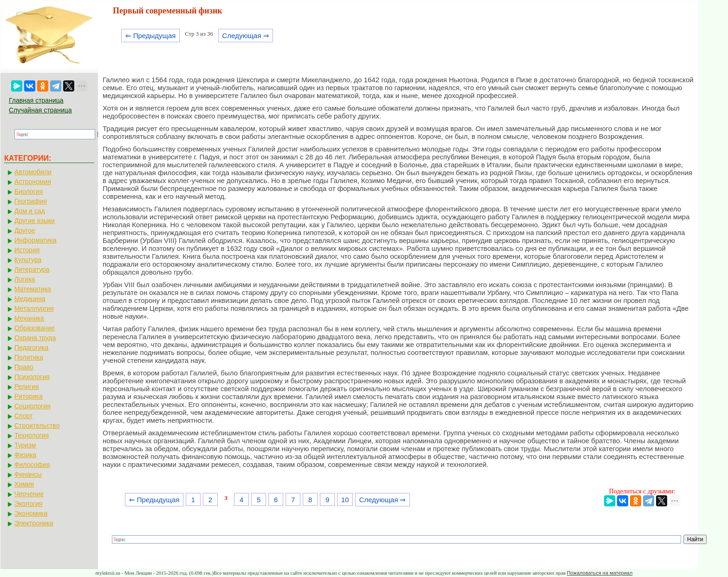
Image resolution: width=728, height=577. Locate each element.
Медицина (30, 299)
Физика (25, 455)
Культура (28, 260)
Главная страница (36, 100)
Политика (29, 357)
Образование (35, 328)
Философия (32, 465)
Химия (24, 484)
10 (345, 500)
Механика (29, 318)
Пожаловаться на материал (600, 573)
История (27, 250)
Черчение (29, 494)
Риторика (29, 396)
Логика (25, 279)
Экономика (31, 513)
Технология (32, 435)
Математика (33, 289)
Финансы (28, 474)
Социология (32, 406)
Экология (28, 504)
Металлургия (34, 308)
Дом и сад (30, 211)
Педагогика (31, 348)
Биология (29, 191)
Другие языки (35, 221)
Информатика (35, 240)
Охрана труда (35, 338)
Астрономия (33, 182)
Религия (27, 387)
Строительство (37, 426)
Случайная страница (40, 110)
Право (24, 367)
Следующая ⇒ (246, 36)
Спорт (23, 416)
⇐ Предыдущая (151, 36)
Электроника (34, 523)
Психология (32, 377)
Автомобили (33, 172)
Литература (32, 269)
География (31, 201)
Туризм (25, 445)
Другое (25, 230)
